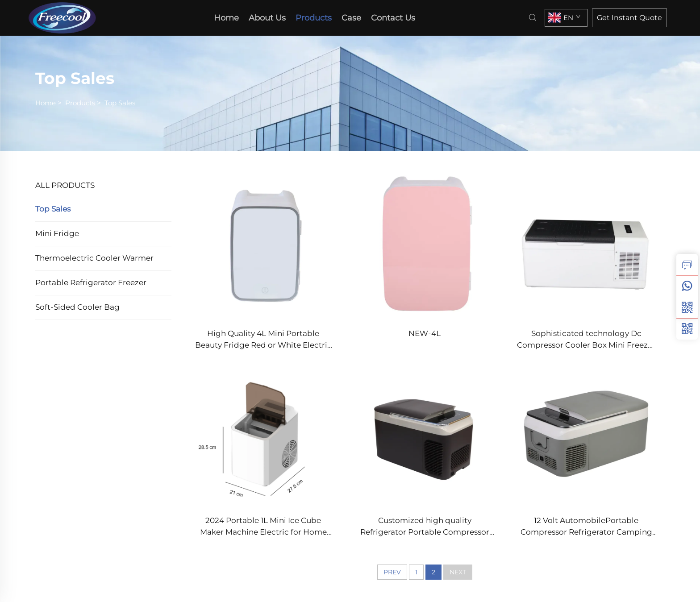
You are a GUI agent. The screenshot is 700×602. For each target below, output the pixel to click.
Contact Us (393, 18)
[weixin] (687, 329)
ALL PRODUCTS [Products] (65, 185)
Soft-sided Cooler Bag (77, 307)
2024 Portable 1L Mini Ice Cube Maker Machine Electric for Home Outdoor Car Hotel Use (263, 527)
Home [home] (226, 18)
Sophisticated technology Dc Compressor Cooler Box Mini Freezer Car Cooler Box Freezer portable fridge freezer (586, 340)
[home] (65, 17)
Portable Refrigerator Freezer (91, 282)
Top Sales (120, 103)
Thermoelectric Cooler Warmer (94, 258)
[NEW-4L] (425, 247)
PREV (392, 572)
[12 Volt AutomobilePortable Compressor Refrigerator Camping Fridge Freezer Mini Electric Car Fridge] (586, 433)
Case (351, 18)
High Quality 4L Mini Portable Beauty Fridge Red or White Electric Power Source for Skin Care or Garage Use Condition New (263, 340)
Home (46, 103)
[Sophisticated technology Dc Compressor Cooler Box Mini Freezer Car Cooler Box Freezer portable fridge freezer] (586, 247)
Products (314, 18)
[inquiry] (687, 265)
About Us (267, 18)
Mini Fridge (57, 233)
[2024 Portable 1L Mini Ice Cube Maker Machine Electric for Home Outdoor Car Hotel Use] (263, 433)
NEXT (458, 572)
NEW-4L (425, 333)
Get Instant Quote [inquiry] (629, 18)
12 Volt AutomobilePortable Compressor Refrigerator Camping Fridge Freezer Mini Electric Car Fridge (586, 527)
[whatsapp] (687, 286)
